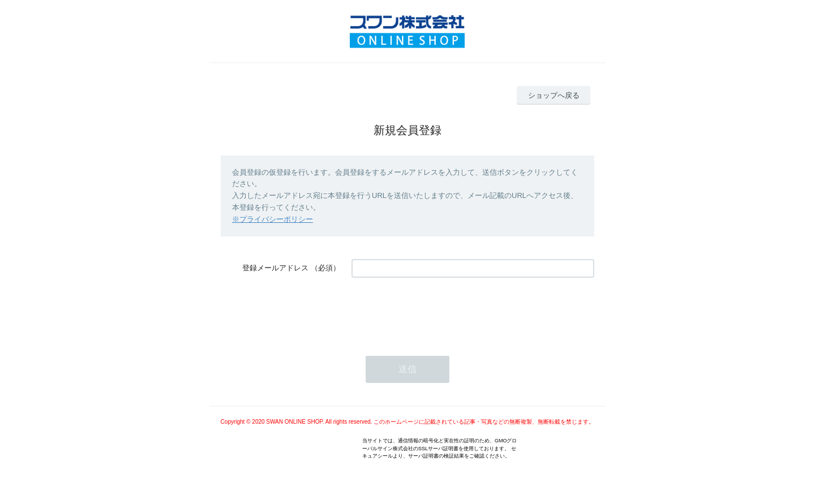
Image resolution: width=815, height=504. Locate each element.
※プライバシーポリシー (273, 219)
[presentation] (437, 311)
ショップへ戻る (554, 95)
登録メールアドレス (275, 268)
